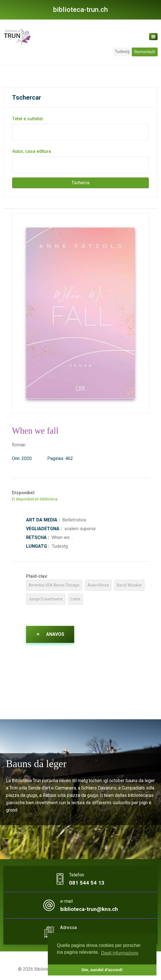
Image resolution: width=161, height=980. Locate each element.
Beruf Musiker (129, 585)
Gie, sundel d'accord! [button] (102, 970)
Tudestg (122, 52)
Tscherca (80, 183)
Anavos (50, 634)
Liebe (76, 599)
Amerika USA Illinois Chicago (54, 585)
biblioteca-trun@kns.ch (89, 909)
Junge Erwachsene (46, 599)
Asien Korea (98, 585)
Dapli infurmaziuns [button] (120, 953)
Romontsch (145, 52)
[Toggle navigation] (153, 37)
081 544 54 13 (87, 883)
